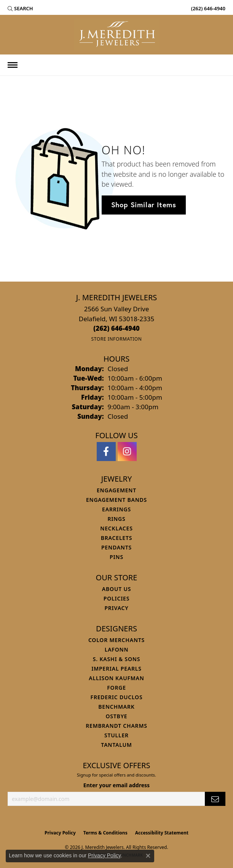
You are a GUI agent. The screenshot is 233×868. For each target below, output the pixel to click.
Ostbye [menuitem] (117, 716)
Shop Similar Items (144, 205)
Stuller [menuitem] (116, 735)
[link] (207, 8)
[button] (20, 8)
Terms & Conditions (105, 833)
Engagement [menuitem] (116, 490)
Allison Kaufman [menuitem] (116, 678)
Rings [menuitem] (116, 519)
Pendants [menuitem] (116, 547)
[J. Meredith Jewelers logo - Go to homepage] (117, 35)
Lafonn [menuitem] (117, 649)
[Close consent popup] (148, 856)
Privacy (116, 608)
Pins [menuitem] (116, 557)
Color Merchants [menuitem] (116, 640)
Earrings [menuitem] (116, 509)
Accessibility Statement (162, 833)
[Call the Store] (116, 328)
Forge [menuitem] (116, 688)
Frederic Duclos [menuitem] (117, 697)
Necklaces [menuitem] (116, 528)
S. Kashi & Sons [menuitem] (116, 659)
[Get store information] (116, 339)
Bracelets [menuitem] (116, 538)
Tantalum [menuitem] (116, 745)
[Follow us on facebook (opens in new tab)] (106, 452)
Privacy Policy (60, 833)
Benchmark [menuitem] (116, 707)
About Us (116, 589)
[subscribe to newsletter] (215, 799)
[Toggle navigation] (13, 65)
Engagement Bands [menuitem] (116, 500)
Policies (116, 598)
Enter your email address (116, 785)
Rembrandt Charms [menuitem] (116, 726)
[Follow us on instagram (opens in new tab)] (127, 452)
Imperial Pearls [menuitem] (116, 669)
